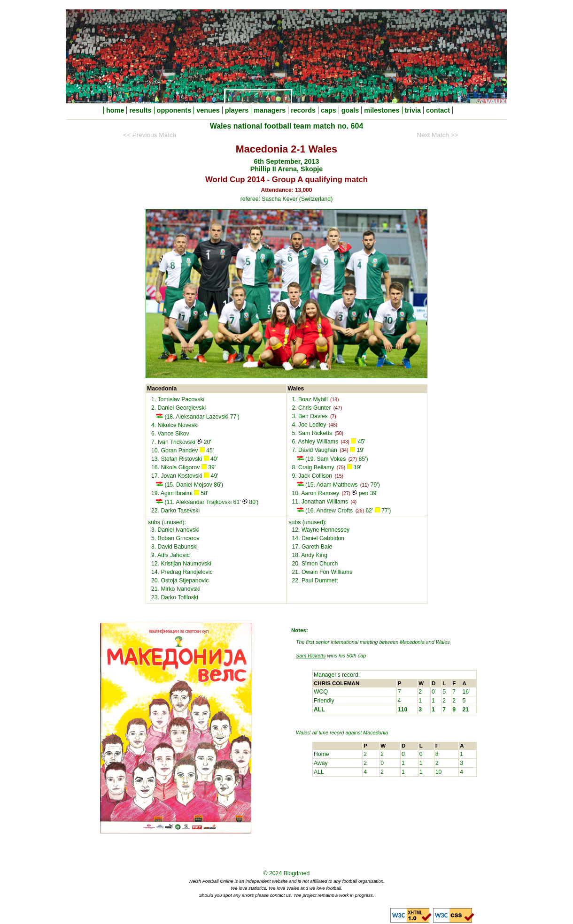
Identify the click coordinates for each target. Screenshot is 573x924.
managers (270, 110)
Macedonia (376, 733)
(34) (344, 450)
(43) (345, 442)
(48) (333, 425)
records (303, 110)
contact (438, 110)
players (237, 110)
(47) (338, 408)
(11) (364, 485)
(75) (341, 468)
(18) (334, 400)
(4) (354, 502)
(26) (360, 511)
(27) (353, 459)
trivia (413, 110)
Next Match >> (437, 135)
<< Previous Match (150, 135)
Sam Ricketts (311, 656)
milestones (382, 110)
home (115, 110)
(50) (339, 433)
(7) (333, 416)
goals (350, 110)
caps (329, 110)
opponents (174, 110)
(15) (339, 476)
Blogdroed (297, 873)
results (140, 110)
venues (208, 110)
